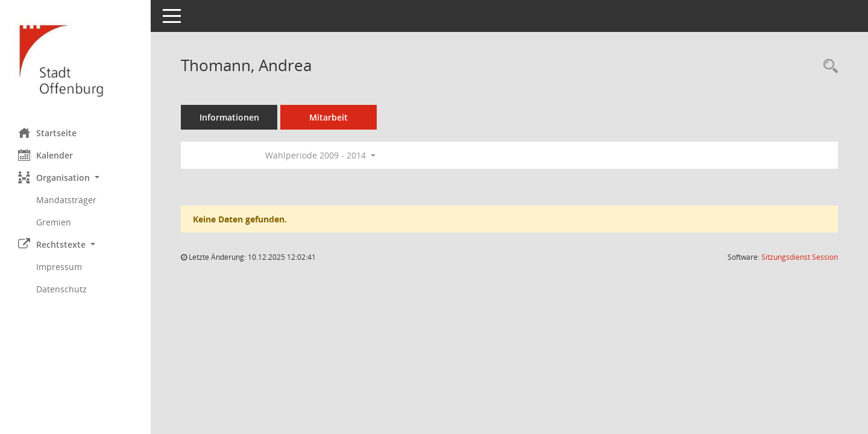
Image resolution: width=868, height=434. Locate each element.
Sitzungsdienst (800, 257)
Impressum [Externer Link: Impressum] (59, 267)
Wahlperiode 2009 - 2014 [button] (320, 155)
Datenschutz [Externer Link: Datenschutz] (61, 289)
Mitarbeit (329, 117)
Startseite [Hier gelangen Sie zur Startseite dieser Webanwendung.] (47, 133)
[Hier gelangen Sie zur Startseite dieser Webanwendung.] (75, 59)
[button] (75, 178)
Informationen (229, 117)
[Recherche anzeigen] (828, 67)
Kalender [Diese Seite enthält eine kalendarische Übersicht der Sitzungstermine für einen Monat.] (46, 155)
